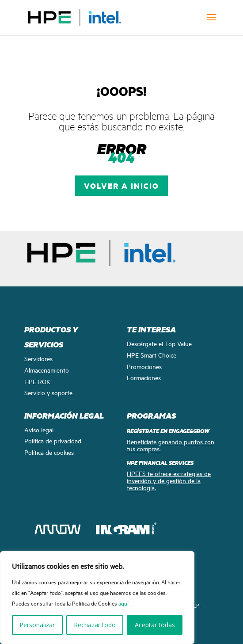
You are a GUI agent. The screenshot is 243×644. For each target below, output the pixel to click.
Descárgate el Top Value (159, 343)
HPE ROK (37, 381)
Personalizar (37, 625)
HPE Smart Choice (152, 355)
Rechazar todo (95, 625)
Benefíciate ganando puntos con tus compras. (171, 445)
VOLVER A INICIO (121, 186)
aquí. (124, 603)
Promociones (144, 366)
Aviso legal (39, 429)
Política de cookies (49, 452)
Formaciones (144, 377)
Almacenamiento (47, 370)
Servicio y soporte (48, 392)
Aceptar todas (155, 625)
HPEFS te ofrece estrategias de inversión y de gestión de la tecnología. (169, 480)
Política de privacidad (53, 440)
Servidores (38, 358)
